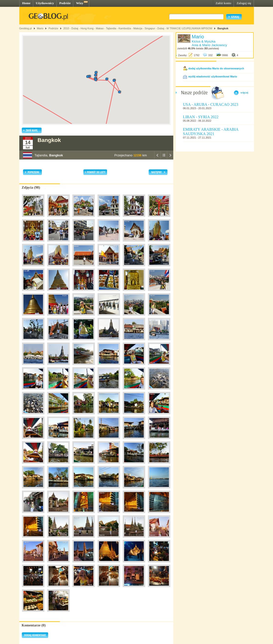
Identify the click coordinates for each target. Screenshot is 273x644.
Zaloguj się (244, 3)
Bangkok (223, 28)
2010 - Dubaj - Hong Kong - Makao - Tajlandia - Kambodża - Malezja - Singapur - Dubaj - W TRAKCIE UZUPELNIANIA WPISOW (138, 28)
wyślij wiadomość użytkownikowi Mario (213, 76)
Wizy (80, 3)
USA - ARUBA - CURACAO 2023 (211, 104)
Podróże (65, 3)
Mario (40, 28)
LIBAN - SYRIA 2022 (201, 117)
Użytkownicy (45, 3)
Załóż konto (223, 3)
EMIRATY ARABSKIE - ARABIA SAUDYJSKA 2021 (211, 132)
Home (26, 3)
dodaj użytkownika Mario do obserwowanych (216, 68)
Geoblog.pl (26, 28)
